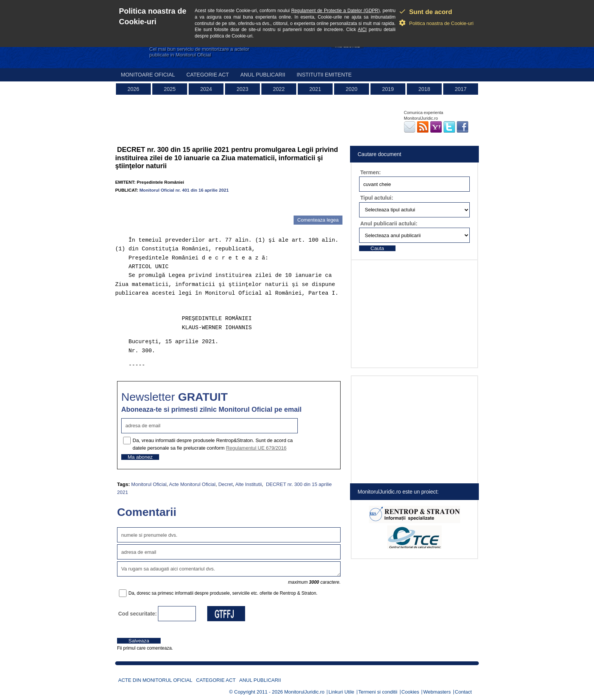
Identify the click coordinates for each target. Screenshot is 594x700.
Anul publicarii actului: (389, 223)
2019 (388, 89)
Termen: (370, 172)
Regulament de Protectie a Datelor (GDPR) (336, 11)
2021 (315, 89)
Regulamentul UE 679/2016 (256, 448)
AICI (362, 30)
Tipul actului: (377, 198)
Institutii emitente (324, 75)
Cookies (410, 692)
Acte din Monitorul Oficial (155, 680)
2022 (279, 89)
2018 (424, 89)
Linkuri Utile (341, 692)
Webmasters (437, 692)
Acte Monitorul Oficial (192, 484)
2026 (133, 89)
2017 (460, 89)
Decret (225, 484)
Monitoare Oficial (148, 75)
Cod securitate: (138, 614)
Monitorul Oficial (149, 484)
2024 (206, 89)
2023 (242, 89)
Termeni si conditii (378, 692)
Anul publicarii (263, 75)
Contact (463, 692)
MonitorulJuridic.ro (304, 692)
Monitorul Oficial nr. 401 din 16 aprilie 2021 (184, 190)
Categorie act (208, 75)
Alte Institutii (249, 484)
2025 (170, 89)
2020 (351, 89)
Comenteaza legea (318, 220)
